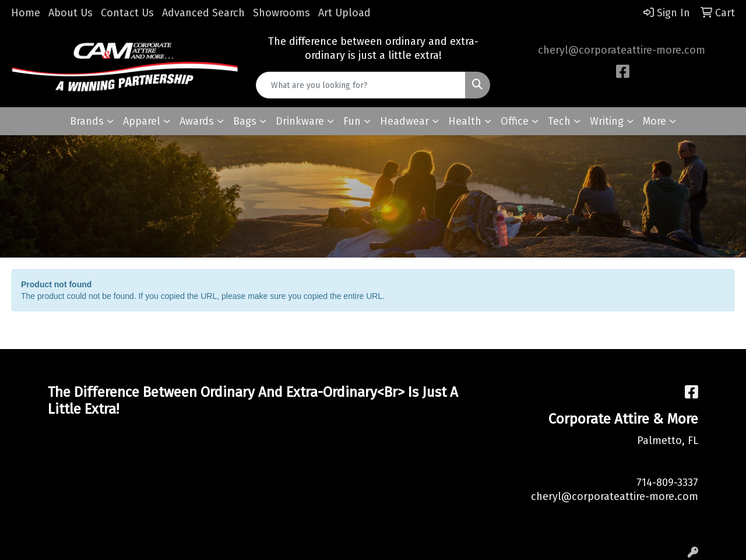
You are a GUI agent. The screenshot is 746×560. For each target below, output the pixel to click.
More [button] (654, 121)
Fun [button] (352, 121)
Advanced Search (203, 13)
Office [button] (515, 121)
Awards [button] (197, 121)
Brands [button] (87, 121)
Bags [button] (245, 121)
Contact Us (127, 13)
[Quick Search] (361, 85)
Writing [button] (607, 121)
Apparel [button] (142, 121)
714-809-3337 (667, 482)
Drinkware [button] (300, 121)
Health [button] (465, 121)
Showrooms (281, 13)
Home (26, 13)
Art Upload (344, 13)
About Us (71, 13)
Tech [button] (559, 121)
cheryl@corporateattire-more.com (622, 50)
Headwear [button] (404, 121)
